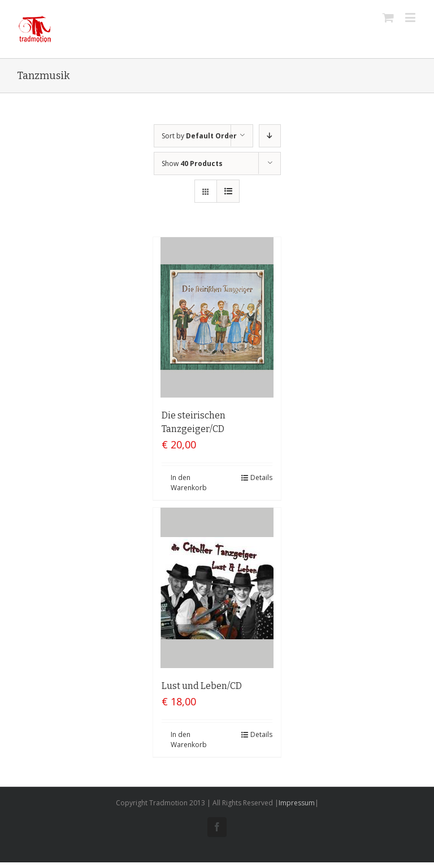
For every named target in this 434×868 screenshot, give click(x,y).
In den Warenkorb (189, 483)
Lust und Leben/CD (202, 686)
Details (261, 477)
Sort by (199, 136)
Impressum (297, 803)
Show (192, 163)
